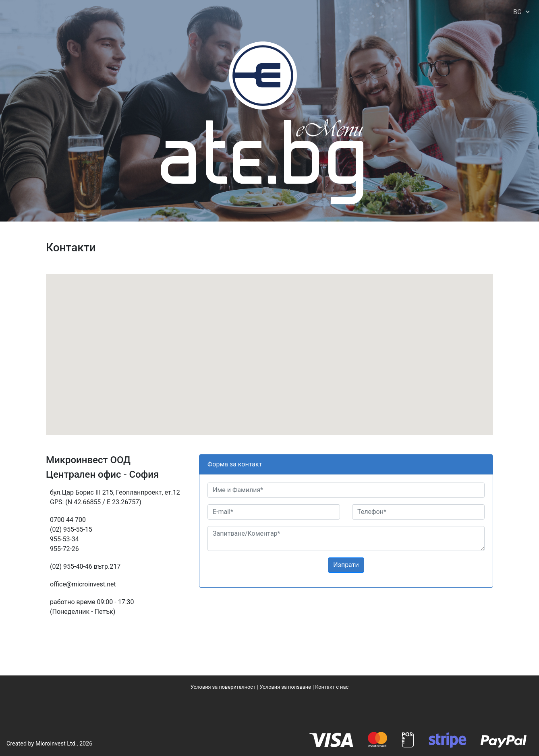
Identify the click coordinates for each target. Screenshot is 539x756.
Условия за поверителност (223, 687)
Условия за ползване (285, 687)
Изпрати (346, 565)
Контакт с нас (332, 687)
